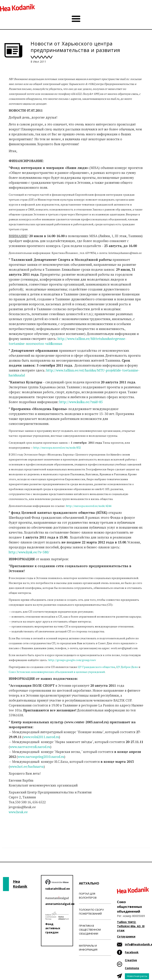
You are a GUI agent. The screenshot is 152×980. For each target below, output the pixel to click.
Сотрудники (126, 936)
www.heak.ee (18, 812)
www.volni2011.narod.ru (41, 737)
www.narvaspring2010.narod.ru (41, 757)
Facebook (132, 952)
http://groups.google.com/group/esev (72, 660)
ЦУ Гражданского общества (96, 667)
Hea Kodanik (20, 884)
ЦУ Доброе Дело (127, 667)
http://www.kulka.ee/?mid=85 (81, 402)
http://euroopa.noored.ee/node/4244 (89, 506)
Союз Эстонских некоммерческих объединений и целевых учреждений (57, 672)
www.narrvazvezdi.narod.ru (30, 747)
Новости (15, 828)
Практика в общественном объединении (90, 930)
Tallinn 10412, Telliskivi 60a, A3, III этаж (131, 926)
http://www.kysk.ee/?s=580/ (29, 552)
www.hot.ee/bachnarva (27, 767)
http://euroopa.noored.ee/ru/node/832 (57, 448)
